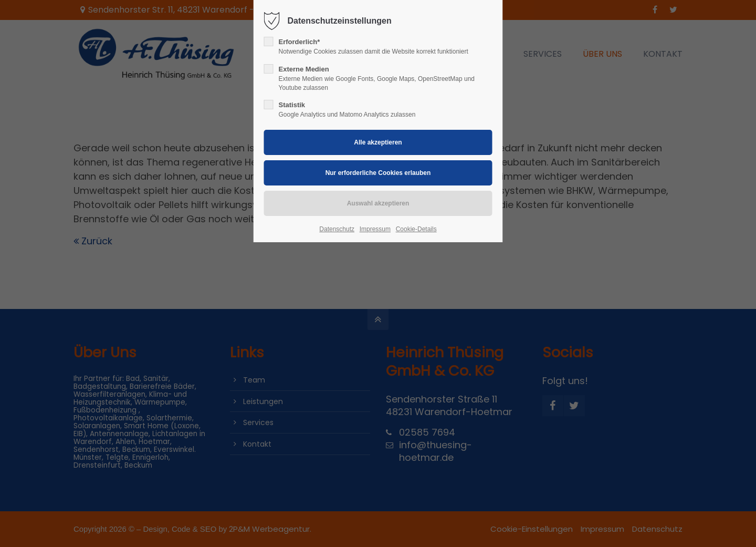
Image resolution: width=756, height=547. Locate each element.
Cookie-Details (416, 229)
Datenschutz (337, 229)
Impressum (375, 229)
